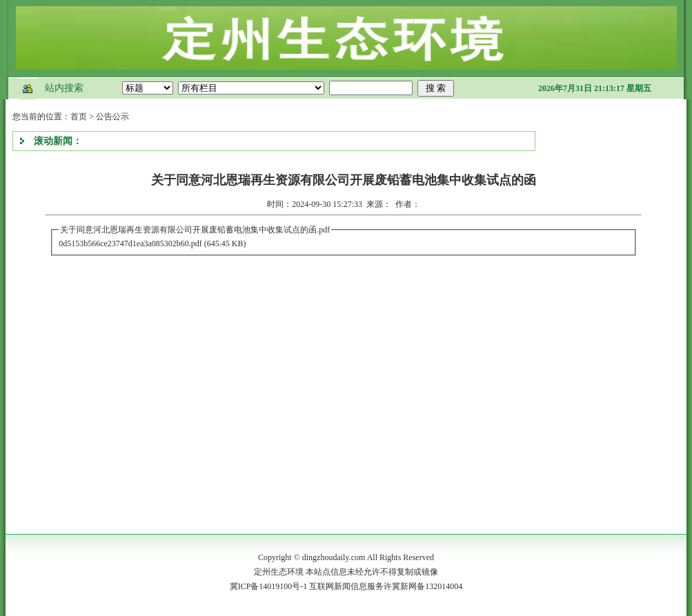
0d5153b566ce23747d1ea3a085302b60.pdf (130, 244)
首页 (79, 117)
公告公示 (112, 117)
